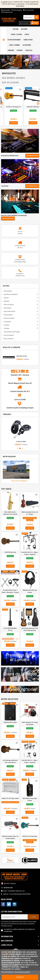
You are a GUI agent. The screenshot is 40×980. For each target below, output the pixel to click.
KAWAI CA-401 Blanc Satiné (10, 798)
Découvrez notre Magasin (20, 481)
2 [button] (20, 448)
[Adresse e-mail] (14, 917)
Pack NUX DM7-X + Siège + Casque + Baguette (30, 761)
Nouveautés (6, 10)
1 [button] (18, 448)
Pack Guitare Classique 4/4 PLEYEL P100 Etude (30, 108)
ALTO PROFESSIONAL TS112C (10, 629)
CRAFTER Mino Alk (10, 552)
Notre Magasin (17, 10)
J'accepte (20, 977)
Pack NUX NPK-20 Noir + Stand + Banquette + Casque (20, 442)
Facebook (3, 904)
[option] (10, 106)
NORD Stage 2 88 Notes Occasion (10, 108)
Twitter (9, 904)
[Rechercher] (31, 17)
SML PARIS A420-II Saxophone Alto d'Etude (10, 513)
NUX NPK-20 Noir (22, 356)
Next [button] (38, 103)
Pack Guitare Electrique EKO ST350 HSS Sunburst (30, 629)
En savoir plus (30, 10)
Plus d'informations (8, 972)
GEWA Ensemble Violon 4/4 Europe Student (10, 837)
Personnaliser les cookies (22, 972)
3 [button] (22, 448)
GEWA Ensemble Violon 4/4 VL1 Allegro (30, 513)
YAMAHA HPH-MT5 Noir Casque (30, 591)
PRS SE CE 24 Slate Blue (30, 836)
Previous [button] (2, 103)
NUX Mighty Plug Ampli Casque (30, 799)
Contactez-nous (7, 12)
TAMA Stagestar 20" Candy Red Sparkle (30, 723)
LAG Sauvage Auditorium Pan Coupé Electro (10, 761)
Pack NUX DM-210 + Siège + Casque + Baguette (30, 553)
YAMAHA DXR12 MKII (10, 722)
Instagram (15, 904)
